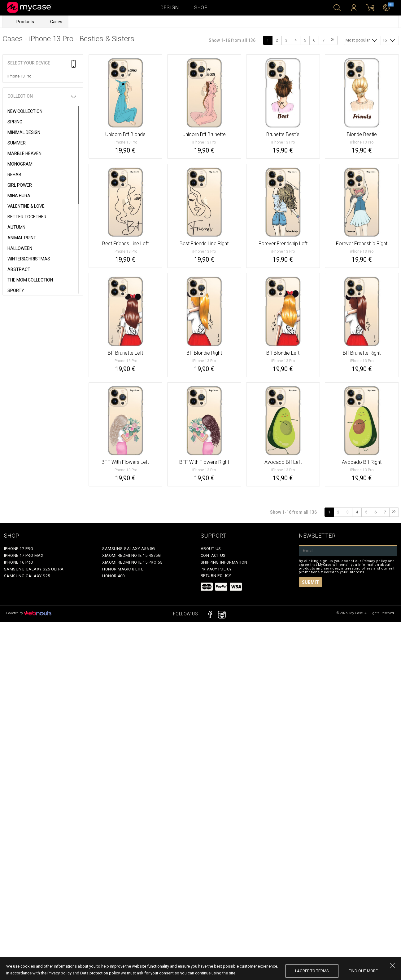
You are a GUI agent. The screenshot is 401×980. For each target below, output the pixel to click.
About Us (211, 549)
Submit (310, 582)
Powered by (29, 613)
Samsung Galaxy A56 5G (129, 549)
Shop (201, 8)
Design (170, 8)
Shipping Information (224, 562)
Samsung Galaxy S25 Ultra (34, 569)
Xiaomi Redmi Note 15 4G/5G (131, 555)
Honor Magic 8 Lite (123, 569)
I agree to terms (312, 971)
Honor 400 (113, 576)
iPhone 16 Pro (19, 562)
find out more (363, 971)
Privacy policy (216, 569)
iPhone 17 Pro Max (24, 555)
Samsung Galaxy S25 (27, 576)
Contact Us (213, 555)
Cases (56, 22)
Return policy (216, 576)
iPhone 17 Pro (19, 549)
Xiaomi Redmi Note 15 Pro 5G (133, 562)
